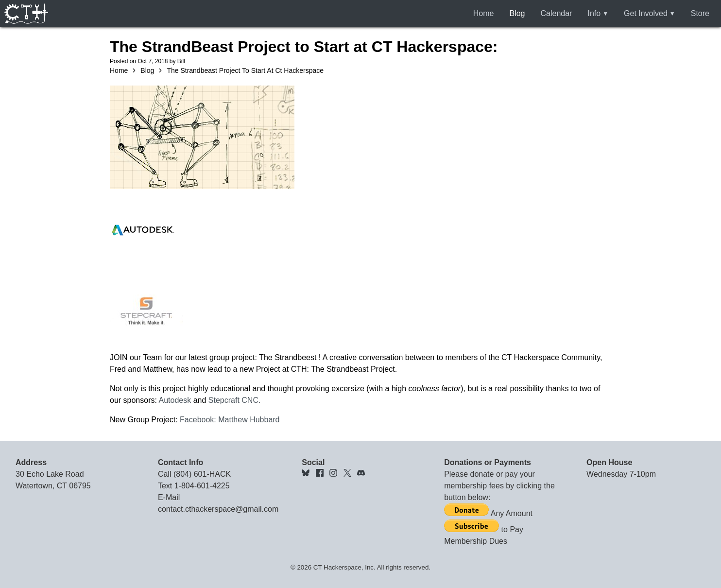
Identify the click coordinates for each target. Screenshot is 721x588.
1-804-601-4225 (202, 486)
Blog (517, 13)
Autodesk (175, 400)
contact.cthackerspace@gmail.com (218, 509)
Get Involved (646, 13)
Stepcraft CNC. (235, 400)
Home (484, 13)
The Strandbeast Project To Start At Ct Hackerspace (245, 70)
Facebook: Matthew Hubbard (230, 420)
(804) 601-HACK (202, 474)
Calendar (557, 13)
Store (700, 13)
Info (594, 13)
